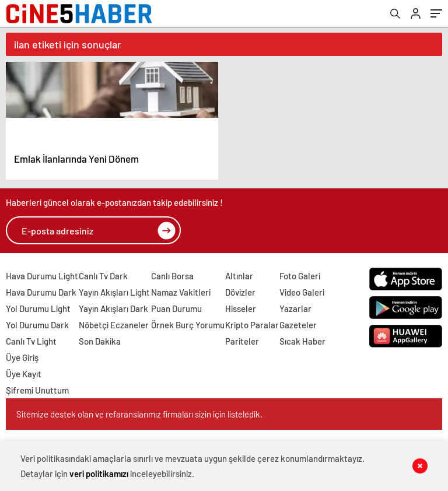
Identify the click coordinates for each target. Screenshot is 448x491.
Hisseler (241, 308)
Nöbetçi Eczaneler (114, 325)
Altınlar (239, 276)
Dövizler (240, 292)
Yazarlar (295, 308)
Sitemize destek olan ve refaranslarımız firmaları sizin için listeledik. (139, 414)
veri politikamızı (99, 474)
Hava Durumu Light (42, 276)
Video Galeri (302, 292)
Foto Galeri (300, 276)
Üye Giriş (22, 357)
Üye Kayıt (24, 374)
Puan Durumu (176, 308)
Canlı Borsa (172, 276)
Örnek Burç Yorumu (188, 325)
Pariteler (242, 341)
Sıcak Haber (302, 341)
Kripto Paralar (252, 325)
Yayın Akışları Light (114, 292)
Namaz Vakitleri (181, 292)
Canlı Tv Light (31, 341)
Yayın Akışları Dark (113, 308)
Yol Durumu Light (38, 308)
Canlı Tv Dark (103, 276)
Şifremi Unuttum (37, 390)
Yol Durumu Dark (37, 325)
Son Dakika (100, 341)
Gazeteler (298, 325)
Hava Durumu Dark (41, 292)
